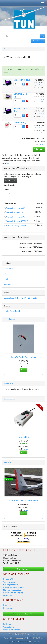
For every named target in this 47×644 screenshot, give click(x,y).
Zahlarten (7, 625)
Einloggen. (11, 181)
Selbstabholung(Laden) (16, 226)
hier (8, 164)
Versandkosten (9, 627)
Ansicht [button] (23, 370)
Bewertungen (9, 383)
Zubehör (7, 285)
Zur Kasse (39, 149)
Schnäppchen (9, 399)
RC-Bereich (8, 274)
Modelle (7, 279)
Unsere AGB (8, 579)
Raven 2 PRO (23, 437)
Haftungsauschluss (11, 585)
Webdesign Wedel (22, 638)
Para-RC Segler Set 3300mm (23, 357)
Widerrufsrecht (9, 582)
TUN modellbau (31, 634)
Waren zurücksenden (12, 630)
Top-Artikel (8, 463)
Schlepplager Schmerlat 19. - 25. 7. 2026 (21, 298)
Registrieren (8, 608)
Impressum (7, 596)
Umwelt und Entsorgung (13, 593)
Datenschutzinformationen (14, 588)
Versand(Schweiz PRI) (14, 213)
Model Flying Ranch (12, 311)
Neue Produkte (10, 319)
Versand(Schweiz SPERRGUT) (18, 221)
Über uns (7, 606)
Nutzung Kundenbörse (12, 590)
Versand (41, 85)
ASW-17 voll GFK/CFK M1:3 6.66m (23, 501)
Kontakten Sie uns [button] (24, 569)
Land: (6, 190)
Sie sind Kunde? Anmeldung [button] (24, 614)
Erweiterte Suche (38, 41)
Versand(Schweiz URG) (15, 217)
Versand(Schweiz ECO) (15, 208)
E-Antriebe (8, 269)
